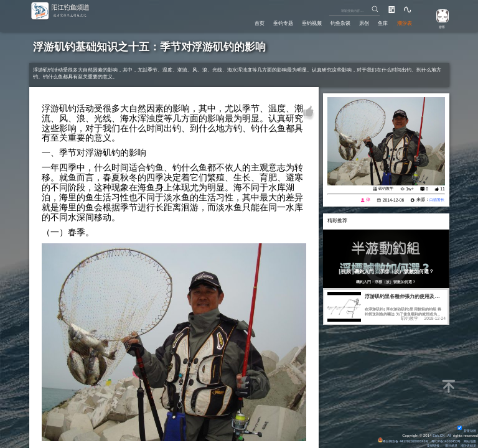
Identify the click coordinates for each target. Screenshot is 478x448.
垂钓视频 (299, 22)
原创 (358, 22)
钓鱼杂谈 (331, 22)
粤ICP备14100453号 (440, 439)
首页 (240, 22)
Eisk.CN (437, 434)
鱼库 (379, 22)
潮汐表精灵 (467, 445)
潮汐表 (403, 22)
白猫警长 (435, 199)
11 (443, 189)
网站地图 (469, 439)
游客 (439, 26)
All (449, 434)
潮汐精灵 (447, 445)
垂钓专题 (267, 22)
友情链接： (427, 445)
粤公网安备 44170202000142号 (392, 439)
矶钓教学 (385, 188)
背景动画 (466, 429)
